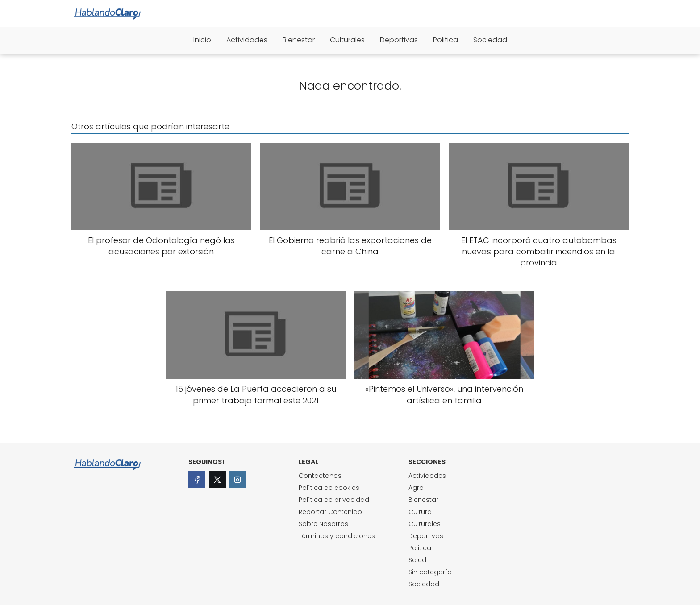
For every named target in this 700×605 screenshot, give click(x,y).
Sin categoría (430, 572)
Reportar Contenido (330, 512)
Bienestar (299, 40)
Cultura (420, 512)
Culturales (347, 40)
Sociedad (490, 40)
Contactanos (320, 476)
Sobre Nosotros (323, 524)
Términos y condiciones (337, 536)
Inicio (202, 40)
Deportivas (399, 40)
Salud (417, 560)
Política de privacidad (334, 500)
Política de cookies (329, 488)
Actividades (247, 40)
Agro (416, 488)
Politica (446, 40)
